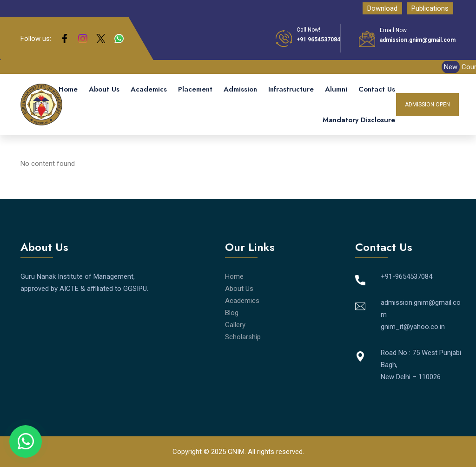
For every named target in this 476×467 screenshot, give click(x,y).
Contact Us (377, 89)
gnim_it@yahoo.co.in (413, 327)
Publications (430, 8)
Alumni (336, 89)
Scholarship (243, 337)
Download (382, 8)
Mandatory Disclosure (359, 120)
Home (68, 89)
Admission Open (427, 105)
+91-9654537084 (407, 276)
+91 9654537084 (318, 39)
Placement (195, 89)
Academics (149, 89)
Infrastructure (291, 89)
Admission (240, 89)
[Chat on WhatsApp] (26, 441)
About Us (104, 89)
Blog (232, 313)
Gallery (235, 325)
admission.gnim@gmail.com (418, 40)
